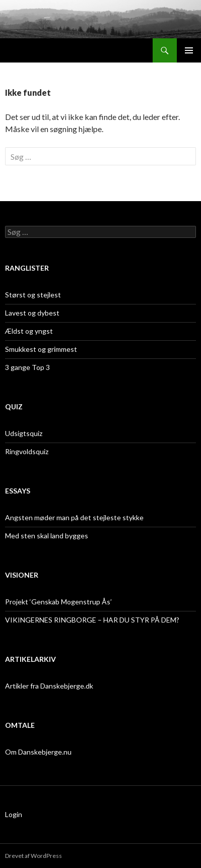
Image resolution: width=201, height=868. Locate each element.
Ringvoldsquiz (27, 451)
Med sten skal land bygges (47, 536)
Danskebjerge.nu (40, 50)
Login (14, 814)
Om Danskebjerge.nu (38, 752)
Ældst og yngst (29, 331)
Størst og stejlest (33, 295)
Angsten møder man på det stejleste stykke (74, 517)
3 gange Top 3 (27, 367)
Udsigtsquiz (24, 433)
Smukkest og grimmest (41, 349)
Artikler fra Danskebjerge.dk (49, 686)
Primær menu (189, 50)
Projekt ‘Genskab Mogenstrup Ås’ (58, 602)
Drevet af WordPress (33, 856)
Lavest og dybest (32, 313)
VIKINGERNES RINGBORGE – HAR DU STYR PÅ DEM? (92, 620)
